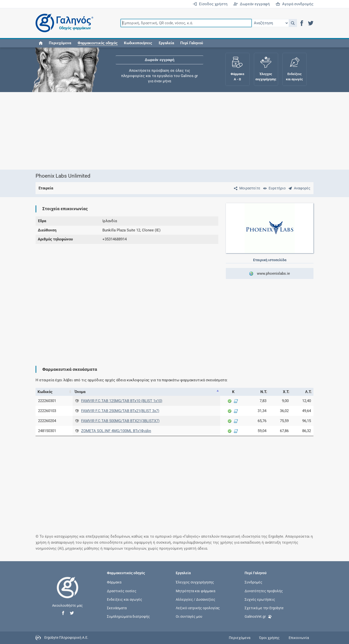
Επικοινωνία (299, 638)
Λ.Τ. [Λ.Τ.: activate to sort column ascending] (308, 392)
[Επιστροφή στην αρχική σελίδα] (68, 593)
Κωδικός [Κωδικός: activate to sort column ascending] (45, 392)
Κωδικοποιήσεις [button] (138, 43)
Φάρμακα (114, 582)
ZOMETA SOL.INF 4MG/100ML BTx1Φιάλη (116, 431)
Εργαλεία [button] (166, 43)
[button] (293, 23)
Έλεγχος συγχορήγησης (195, 582)
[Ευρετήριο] (273, 188)
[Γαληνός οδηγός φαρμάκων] (63, 23)
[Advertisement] (174, 131)
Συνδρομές (253, 582)
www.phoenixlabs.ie (270, 273)
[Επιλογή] (270, 23)
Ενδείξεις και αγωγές (125, 599)
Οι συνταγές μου (189, 616)
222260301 (47, 401)
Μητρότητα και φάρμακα (196, 591)
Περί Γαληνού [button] (192, 43)
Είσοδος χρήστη (210, 4)
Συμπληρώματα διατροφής (128, 616)
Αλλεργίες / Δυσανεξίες (196, 599)
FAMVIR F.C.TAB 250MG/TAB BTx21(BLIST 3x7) (120, 411)
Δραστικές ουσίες (122, 591)
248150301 (47, 431)
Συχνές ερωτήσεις (260, 599)
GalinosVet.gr (258, 616)
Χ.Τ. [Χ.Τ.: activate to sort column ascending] (286, 392)
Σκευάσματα (117, 608)
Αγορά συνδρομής (295, 4)
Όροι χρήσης (269, 638)
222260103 (47, 411)
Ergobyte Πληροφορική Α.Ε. (66, 637)
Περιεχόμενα (60, 43)
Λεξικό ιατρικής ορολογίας (198, 608)
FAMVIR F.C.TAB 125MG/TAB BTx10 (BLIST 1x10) (122, 401)
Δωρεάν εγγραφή (252, 4)
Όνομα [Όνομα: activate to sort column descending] (80, 392)
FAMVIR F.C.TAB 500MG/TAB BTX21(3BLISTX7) (120, 421)
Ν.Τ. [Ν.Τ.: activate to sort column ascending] (264, 392)
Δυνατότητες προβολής (264, 591)
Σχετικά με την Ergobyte (264, 608)
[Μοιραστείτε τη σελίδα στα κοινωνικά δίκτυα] (246, 188)
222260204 (47, 421)
